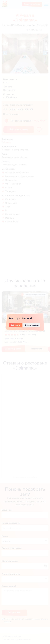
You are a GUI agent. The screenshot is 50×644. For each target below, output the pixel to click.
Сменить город (32, 325)
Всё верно (16, 325)
